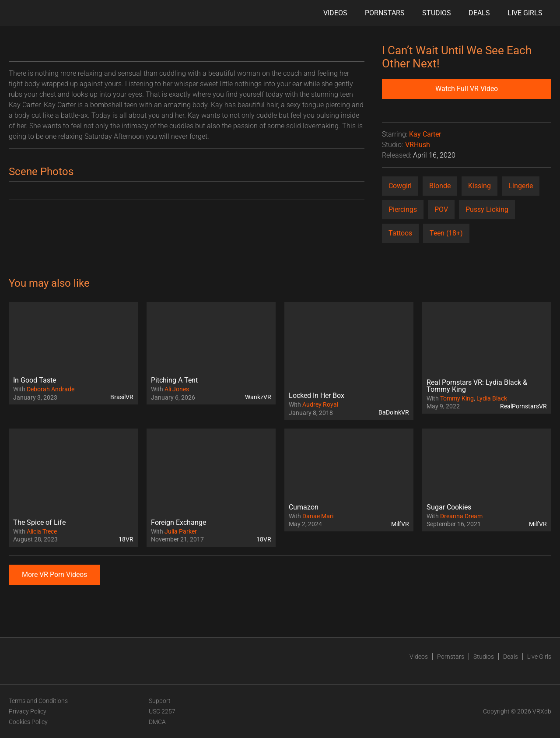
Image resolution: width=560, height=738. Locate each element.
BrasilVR (122, 397)
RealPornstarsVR (523, 406)
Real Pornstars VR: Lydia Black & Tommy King (477, 386)
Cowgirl (400, 186)
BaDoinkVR (394, 412)
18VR (126, 539)
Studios (437, 13)
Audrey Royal (320, 404)
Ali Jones (177, 389)
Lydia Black (492, 398)
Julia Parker (181, 531)
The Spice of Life (39, 522)
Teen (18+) (446, 233)
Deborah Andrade (51, 389)
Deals (479, 13)
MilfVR (400, 524)
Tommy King (457, 398)
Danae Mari (318, 516)
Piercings (403, 209)
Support (160, 701)
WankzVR (258, 397)
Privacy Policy (28, 711)
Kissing (479, 186)
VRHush (418, 145)
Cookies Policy (28, 722)
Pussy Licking (487, 209)
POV (441, 209)
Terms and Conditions (38, 701)
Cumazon (304, 507)
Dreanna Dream (461, 516)
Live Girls (525, 13)
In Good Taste (35, 380)
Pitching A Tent (174, 380)
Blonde (440, 186)
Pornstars (385, 13)
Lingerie (521, 186)
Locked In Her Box (317, 395)
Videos (335, 13)
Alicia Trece (42, 531)
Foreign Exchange (178, 522)
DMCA (157, 722)
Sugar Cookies (449, 507)
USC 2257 (162, 711)
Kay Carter (425, 134)
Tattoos (400, 233)
